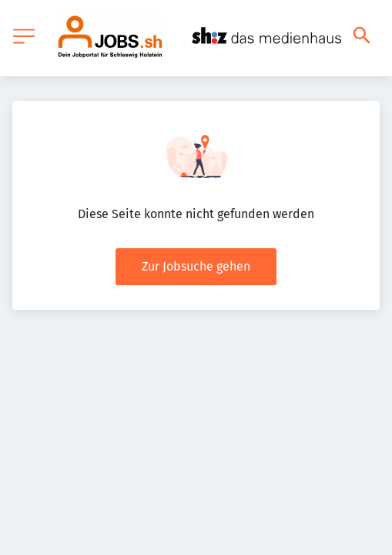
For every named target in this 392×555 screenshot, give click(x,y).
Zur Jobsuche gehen (196, 266)
